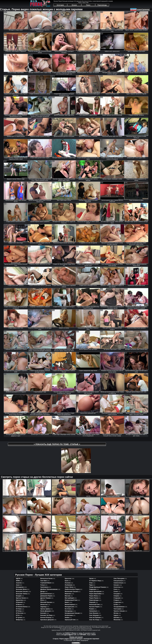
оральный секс (70, 620)
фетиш (116, 613)
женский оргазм (46, 602)
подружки (93, 589)
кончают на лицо (46, 615)
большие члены (22, 594)
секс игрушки (94, 615)
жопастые (44, 604)
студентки (117, 602)
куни (66, 581)
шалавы (117, 617)
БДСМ (18, 578)
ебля (42, 600)
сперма (116, 596)
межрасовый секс (71, 600)
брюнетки (19, 600)
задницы (44, 607)
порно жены (94, 596)
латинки (68, 583)
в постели (20, 613)
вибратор (19, 620)
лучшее (133, 9)
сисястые (117, 587)
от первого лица (95, 581)
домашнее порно (46, 596)
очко (91, 583)
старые (116, 600)
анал (18, 585)
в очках (19, 609)
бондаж (19, 596)
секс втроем (94, 613)
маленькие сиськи (71, 591)
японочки (117, 620)
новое (139, 9)
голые (43, 585)
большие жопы (21, 589)
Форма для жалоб (76, 637)
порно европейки (95, 594)
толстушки (117, 609)
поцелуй (92, 602)
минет (67, 602)
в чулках (19, 617)
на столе (68, 609)
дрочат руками (46, 598)
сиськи (116, 585)
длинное (146, 9)
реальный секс (95, 604)
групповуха (44, 587)
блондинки (20, 587)
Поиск (88, 5)
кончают (43, 613)
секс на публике (95, 617)
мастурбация (69, 598)
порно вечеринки (95, 591)
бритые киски (21, 598)
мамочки (68, 594)
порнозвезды (94, 600)
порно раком (94, 598)
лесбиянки (69, 585)
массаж (67, 596)
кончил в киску (46, 617)
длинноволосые (46, 594)
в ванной (19, 602)
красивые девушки (47, 620)
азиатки (19, 583)
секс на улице (94, 620)
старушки (117, 598)
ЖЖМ (18, 581)
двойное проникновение (49, 589)
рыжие (92, 609)
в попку (19, 611)
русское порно (94, 607)
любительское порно (72, 589)
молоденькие (69, 607)
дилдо (43, 591)
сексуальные (118, 581)
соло (115, 589)
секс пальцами (119, 578)
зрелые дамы (45, 609)
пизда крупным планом (98, 587)
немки (67, 617)
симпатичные (118, 583)
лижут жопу (69, 587)
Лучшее (74, 5)
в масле (19, 604)
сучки (116, 604)
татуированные (119, 607)
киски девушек (46, 611)
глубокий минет (46, 583)
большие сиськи (22, 591)
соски (116, 591)
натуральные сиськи (72, 613)
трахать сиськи (119, 611)
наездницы (69, 611)
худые (116, 615)
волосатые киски (46, 578)
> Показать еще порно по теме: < (57, 444)
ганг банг (44, 581)
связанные (93, 611)
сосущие (117, 594)
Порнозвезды (102, 5)
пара (91, 585)
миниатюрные (70, 604)
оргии (91, 578)
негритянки (69, 615)
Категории (60, 5)
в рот (18, 615)
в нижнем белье (22, 607)
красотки (68, 578)
